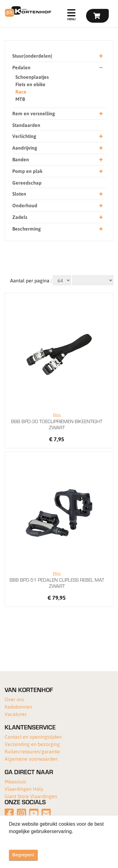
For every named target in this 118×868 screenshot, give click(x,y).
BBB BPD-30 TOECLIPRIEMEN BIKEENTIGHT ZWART (57, 421)
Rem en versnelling (57, 114)
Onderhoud (57, 206)
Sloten (57, 194)
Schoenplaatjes (32, 77)
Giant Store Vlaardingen (31, 796)
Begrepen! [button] (23, 855)
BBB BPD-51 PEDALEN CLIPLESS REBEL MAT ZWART (57, 580)
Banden (57, 160)
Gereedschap (27, 183)
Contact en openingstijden (33, 737)
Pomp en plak (57, 171)
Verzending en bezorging (32, 744)
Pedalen (57, 68)
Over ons (14, 699)
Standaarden (26, 125)
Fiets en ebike (30, 84)
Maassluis (15, 781)
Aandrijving (57, 148)
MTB (20, 99)
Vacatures (16, 714)
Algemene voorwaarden (31, 759)
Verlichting (57, 136)
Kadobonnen (18, 707)
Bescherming (57, 229)
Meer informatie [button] (27, 840)
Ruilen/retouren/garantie (32, 751)
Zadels (57, 217)
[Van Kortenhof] (27, 11)
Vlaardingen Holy (24, 789)
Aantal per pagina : (31, 280)
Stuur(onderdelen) (57, 56)
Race (21, 92)
